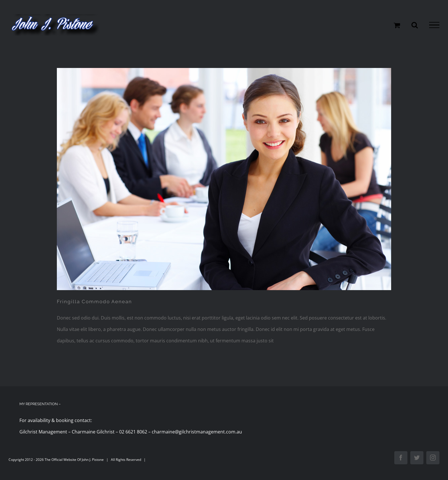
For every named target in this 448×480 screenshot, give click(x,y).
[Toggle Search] (415, 25)
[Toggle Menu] (434, 25)
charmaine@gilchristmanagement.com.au (197, 432)
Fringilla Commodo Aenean (94, 302)
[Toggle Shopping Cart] (397, 25)
